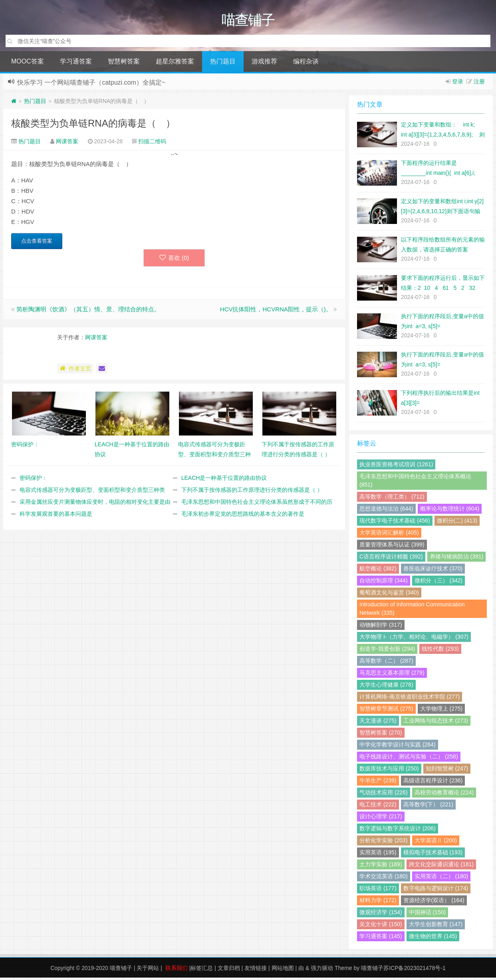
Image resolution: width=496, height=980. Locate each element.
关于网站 (148, 970)
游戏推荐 (264, 64)
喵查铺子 (121, 970)
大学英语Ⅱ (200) (436, 843)
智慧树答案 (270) (381, 735)
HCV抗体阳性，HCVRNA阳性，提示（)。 (276, 312)
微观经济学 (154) (381, 915)
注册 (479, 84)
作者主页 (75, 371)
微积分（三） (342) (439, 583)
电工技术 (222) (378, 807)
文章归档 (229, 970)
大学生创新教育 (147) (436, 927)
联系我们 (177, 970)
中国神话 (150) (428, 915)
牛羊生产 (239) (378, 783)
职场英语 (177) (378, 891)
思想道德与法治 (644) (386, 511)
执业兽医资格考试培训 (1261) (396, 467)
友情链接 (256, 970)
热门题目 (223, 64)
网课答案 (67, 144)
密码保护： (34, 480)
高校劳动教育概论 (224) (444, 795)
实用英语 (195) (378, 855)
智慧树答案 (124, 64)
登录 (458, 84)
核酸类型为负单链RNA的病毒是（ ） (93, 126)
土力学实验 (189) (381, 867)
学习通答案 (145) (381, 938)
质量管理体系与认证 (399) (392, 547)
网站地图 (283, 970)
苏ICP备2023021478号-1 (415, 970)
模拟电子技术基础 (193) (433, 855)
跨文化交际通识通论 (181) (441, 867)
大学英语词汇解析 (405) (389, 535)
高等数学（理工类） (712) (392, 499)
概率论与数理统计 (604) (450, 511)
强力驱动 (322, 970)
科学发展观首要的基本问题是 (56, 516)
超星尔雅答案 (175, 64)
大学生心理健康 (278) (386, 687)
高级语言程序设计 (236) (433, 783)
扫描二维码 (152, 144)
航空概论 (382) (378, 571)
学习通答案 (76, 64)
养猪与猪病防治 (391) (457, 559)
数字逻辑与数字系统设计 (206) (398, 831)
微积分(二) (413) (457, 523)
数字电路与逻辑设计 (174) (436, 891)
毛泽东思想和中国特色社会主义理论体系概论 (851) (415, 483)
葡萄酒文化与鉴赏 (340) (389, 595)
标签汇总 (202, 970)
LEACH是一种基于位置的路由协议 (224, 480)
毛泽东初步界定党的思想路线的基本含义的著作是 (243, 516)
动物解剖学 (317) (381, 627)
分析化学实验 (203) (384, 843)
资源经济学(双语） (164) (434, 903)
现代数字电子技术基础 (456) (395, 523)
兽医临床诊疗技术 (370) (433, 571)
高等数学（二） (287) (386, 663)
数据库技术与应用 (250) (389, 771)
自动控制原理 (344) (384, 583)
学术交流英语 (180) (384, 879)
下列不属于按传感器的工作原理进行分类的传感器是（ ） (252, 492)
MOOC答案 (28, 64)
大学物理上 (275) (441, 711)
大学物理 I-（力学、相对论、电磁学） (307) (414, 639)
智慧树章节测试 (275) (386, 711)
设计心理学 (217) (381, 819)
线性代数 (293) (440, 651)
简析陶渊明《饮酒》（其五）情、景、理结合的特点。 (88, 312)
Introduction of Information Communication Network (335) (412, 611)
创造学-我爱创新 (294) (387, 651)
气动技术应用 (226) (384, 795)
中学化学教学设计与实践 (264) (398, 747)
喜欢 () (174, 260)
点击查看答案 (37, 243)
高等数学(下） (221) (428, 807)
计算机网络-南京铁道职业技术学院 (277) (410, 699)
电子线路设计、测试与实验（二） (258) (409, 759)
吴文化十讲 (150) (381, 927)
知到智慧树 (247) (447, 771)
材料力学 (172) (378, 903)
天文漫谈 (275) (378, 723)
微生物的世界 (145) (433, 938)
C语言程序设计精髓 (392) (391, 559)
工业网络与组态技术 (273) (436, 723)
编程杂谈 (306, 64)
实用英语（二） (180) (441, 879)
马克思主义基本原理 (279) (392, 675)
